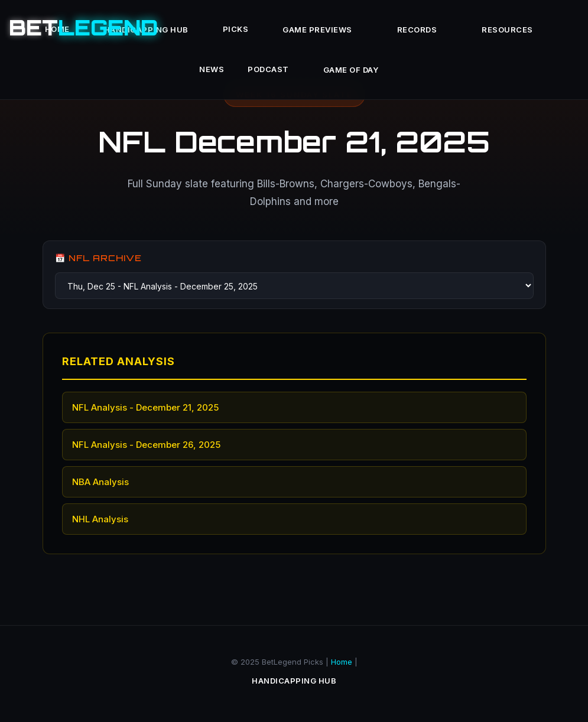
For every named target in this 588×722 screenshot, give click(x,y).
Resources (507, 30)
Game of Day (351, 70)
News (212, 69)
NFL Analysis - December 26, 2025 (146, 445)
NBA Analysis (100, 482)
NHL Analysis (100, 519)
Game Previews (317, 30)
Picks (236, 29)
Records (417, 30)
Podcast (268, 69)
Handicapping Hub (294, 681)
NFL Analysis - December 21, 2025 (145, 407)
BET (83, 27)
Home (342, 662)
